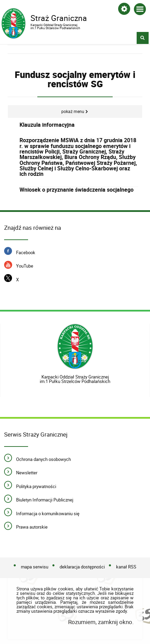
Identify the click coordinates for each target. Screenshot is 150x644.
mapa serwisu (35, 567)
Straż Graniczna (69, 20)
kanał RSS (126, 567)
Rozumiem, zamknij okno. (101, 622)
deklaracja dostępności (82, 567)
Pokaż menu (73, 111)
